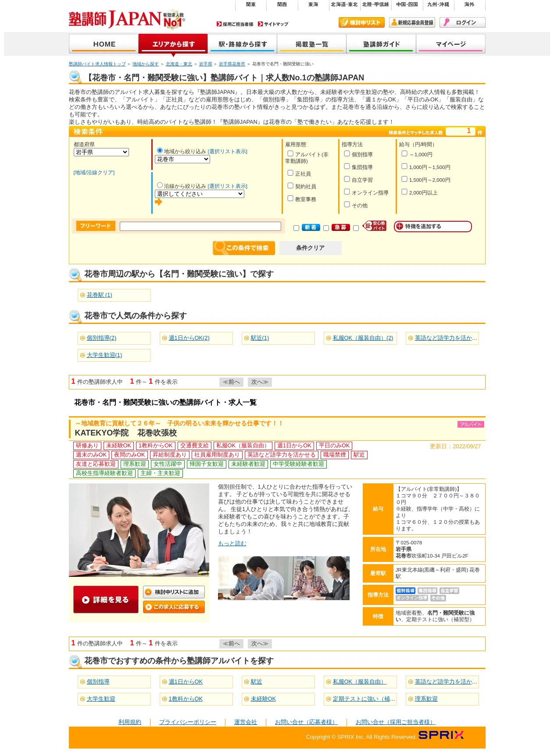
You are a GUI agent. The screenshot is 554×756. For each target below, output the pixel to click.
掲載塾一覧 (312, 45)
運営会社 (246, 722)
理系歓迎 (426, 699)
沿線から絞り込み (182, 186)
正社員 (299, 173)
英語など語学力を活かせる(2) (453, 338)
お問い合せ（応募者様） (306, 722)
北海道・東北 (179, 64)
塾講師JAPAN (104, 45)
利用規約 (130, 722)
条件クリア (310, 248)
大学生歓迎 (101, 699)
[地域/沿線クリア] (94, 173)
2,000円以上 (419, 192)
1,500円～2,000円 (426, 179)
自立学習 (358, 179)
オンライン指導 (366, 192)
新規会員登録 (412, 22)
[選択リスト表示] (228, 151)
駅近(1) (260, 338)
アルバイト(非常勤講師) (307, 157)
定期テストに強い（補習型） (370, 699)
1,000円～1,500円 (426, 167)
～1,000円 (417, 154)
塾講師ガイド (381, 45)
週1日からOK (186, 682)
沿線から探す (243, 45)
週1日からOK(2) (189, 338)
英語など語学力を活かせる (449, 682)
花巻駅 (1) (100, 295)
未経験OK (264, 699)
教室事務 (302, 199)
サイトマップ (273, 24)
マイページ (451, 45)
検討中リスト (362, 22)
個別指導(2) (102, 338)
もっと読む (232, 543)
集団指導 (358, 167)
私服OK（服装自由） (360, 682)
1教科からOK (186, 699)
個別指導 (358, 154)
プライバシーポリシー (188, 722)
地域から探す (173, 45)
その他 (356, 205)
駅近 (257, 682)
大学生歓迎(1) (105, 355)
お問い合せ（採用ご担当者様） (396, 722)
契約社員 (302, 186)
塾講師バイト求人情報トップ (97, 64)
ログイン (463, 22)
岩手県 (206, 64)
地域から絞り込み (182, 151)
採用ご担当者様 (235, 24)
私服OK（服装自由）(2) (363, 338)
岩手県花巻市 (232, 64)
